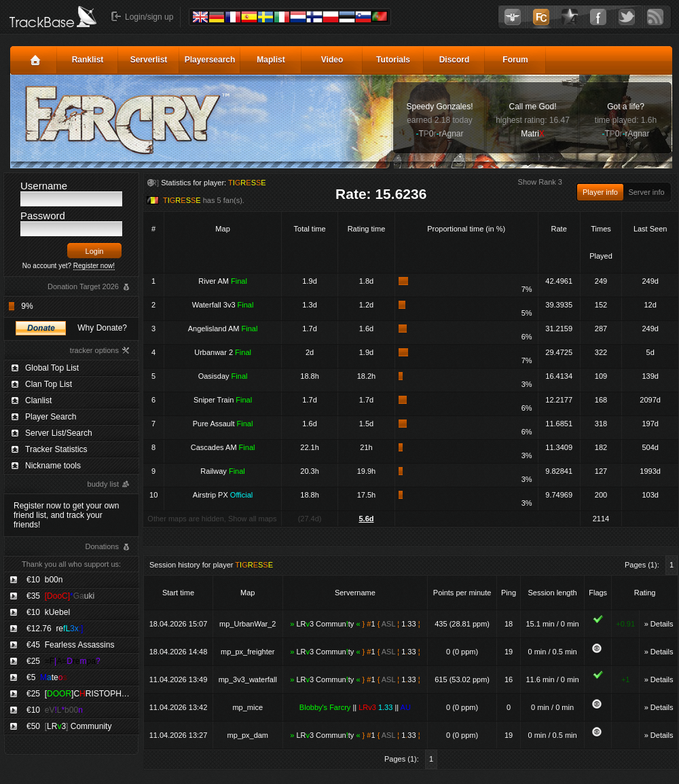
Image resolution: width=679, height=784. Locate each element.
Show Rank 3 (540, 182)
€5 (47, 677)
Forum (515, 60)
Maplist (271, 60)
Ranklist (88, 60)
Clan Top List (49, 384)
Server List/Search (59, 433)
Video (332, 60)
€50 (69, 726)
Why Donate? (102, 328)
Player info (600, 192)
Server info (646, 192)
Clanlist (38, 400)
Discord (455, 60)
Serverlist (149, 60)
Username (44, 186)
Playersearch (210, 60)
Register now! (94, 266)
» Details (659, 624)
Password (43, 216)
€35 (60, 596)
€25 (63, 661)
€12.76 (55, 629)
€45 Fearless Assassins (70, 645)
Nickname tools (53, 466)
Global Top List (52, 368)
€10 (44, 580)
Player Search (51, 417)
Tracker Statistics (56, 449)
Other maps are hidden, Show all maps (212, 519)
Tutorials (393, 60)
